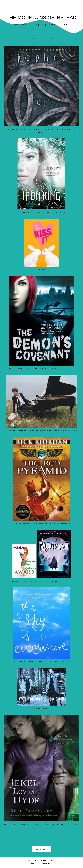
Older (45, 834)
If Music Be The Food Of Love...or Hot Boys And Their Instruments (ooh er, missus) (41, 431)
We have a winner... (41, 709)
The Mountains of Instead (41, 18)
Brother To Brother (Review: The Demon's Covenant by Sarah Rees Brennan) (41, 369)
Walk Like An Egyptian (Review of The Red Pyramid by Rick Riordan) (41, 524)
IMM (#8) (54, 581)
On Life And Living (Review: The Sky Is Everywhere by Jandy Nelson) (41, 662)
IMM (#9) (41, 270)
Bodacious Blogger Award (24, 581)
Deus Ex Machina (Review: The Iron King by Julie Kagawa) (41, 212)
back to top (41, 849)
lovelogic (48, 864)
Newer (39, 834)
